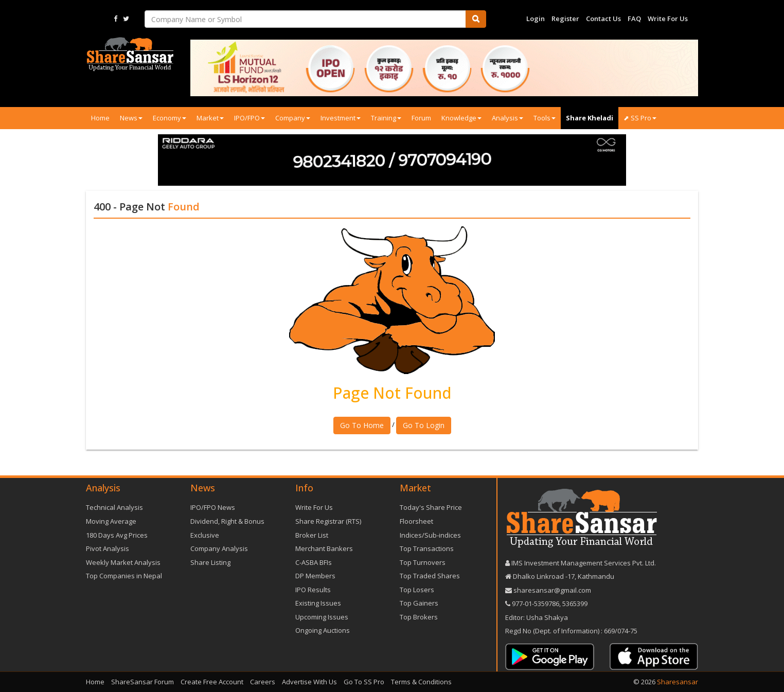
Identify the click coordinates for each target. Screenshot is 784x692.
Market (210, 118)
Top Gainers (419, 603)
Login (536, 19)
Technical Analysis (114, 507)
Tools (545, 118)
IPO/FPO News (213, 507)
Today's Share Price (431, 507)
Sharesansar (678, 682)
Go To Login (424, 425)
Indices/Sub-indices (430, 535)
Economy (170, 118)
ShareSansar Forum (142, 682)
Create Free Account (212, 682)
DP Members (315, 576)
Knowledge (461, 118)
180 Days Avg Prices (117, 535)
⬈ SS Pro (640, 118)
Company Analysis (219, 548)
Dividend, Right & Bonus (227, 521)
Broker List (312, 535)
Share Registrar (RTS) (328, 521)
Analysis (507, 118)
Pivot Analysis (108, 548)
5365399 (574, 604)
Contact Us (603, 19)
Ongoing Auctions (323, 630)
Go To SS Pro (364, 682)
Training (386, 118)
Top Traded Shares (430, 576)
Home (100, 118)
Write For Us (668, 19)
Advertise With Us (309, 682)
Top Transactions (427, 548)
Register (565, 19)
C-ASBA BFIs (314, 562)
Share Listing (210, 562)
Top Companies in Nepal (124, 576)
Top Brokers (419, 617)
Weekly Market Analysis (123, 562)
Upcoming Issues (322, 617)
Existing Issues (318, 603)
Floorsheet (416, 521)
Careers (263, 682)
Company (293, 118)
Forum (421, 118)
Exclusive (205, 535)
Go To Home (362, 425)
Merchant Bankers (324, 548)
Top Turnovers (423, 562)
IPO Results (313, 590)
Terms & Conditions (421, 682)
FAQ (634, 19)
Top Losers (417, 590)
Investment (341, 118)
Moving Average (111, 521)
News (131, 118)
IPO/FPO (250, 118)
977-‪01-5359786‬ (536, 604)
